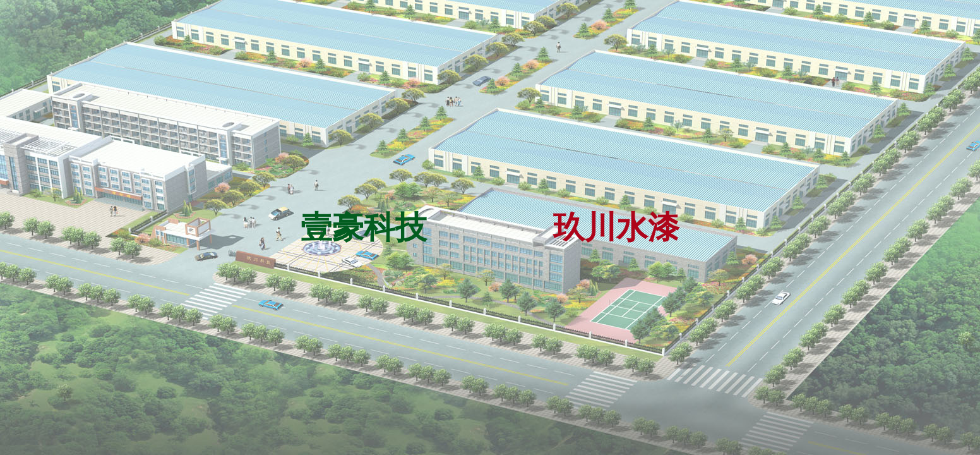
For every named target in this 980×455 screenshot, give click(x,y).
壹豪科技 (364, 227)
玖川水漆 (616, 227)
